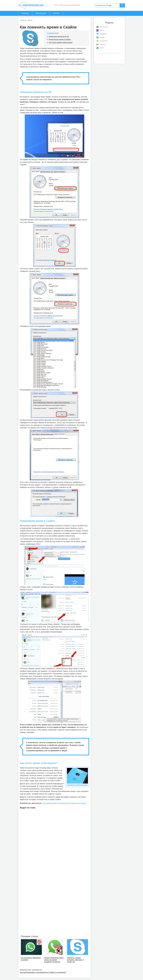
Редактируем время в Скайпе (60, 39)
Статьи (56, 13)
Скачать (25, 13)
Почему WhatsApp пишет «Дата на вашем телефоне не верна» (54, 960)
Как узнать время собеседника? (61, 42)
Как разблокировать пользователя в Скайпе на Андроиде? (65, 803)
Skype (102, 37)
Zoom (102, 48)
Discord (103, 44)
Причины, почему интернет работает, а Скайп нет (75, 960)
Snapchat (103, 41)
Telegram (103, 34)
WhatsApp (104, 27)
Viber (102, 30)
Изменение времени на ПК (59, 36)
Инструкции (41, 13)
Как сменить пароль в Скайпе (77, 777)
